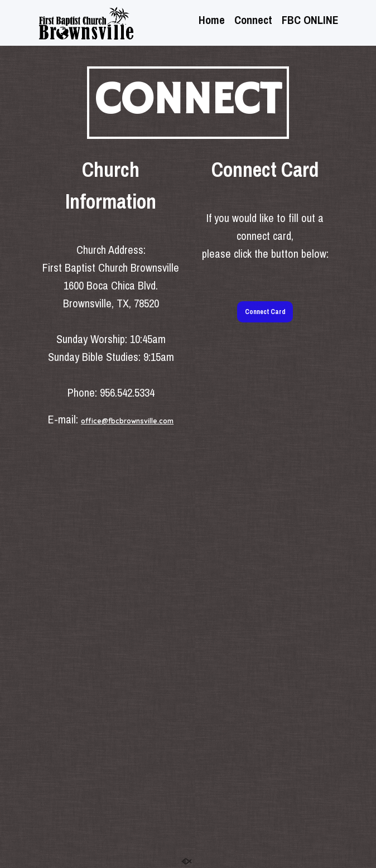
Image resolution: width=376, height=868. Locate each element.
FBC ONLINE (310, 21)
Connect (253, 21)
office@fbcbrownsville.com (127, 421)
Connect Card (265, 312)
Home (212, 21)
